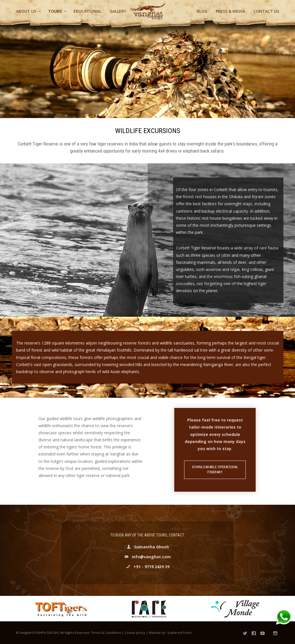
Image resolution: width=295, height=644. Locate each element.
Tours (55, 11)
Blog (202, 11)
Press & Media (230, 11)
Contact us (266, 11)
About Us (26, 11)
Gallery (118, 11)
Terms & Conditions (106, 633)
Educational (87, 11)
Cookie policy (135, 633)
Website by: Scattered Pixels (170, 633)
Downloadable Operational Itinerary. (215, 469)
